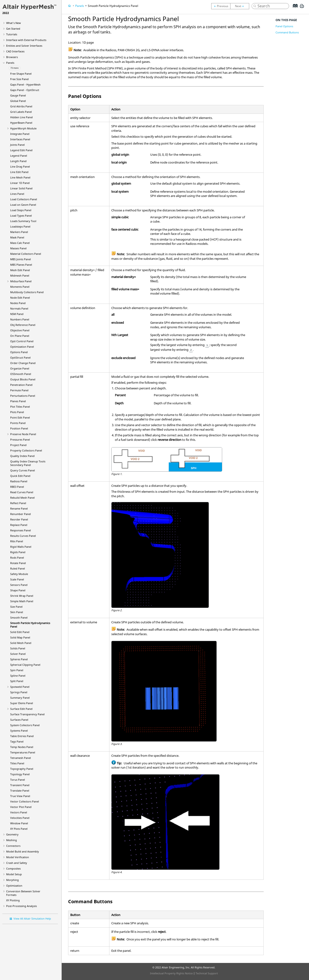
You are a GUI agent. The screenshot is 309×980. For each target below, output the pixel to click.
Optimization (14, 886)
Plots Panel (17, 412)
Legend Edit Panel (21, 150)
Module (23, 128)
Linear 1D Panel (20, 183)
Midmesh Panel (20, 276)
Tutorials (12, 34)
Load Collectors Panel (24, 199)
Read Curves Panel (22, 492)
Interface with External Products (26, 40)
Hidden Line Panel (21, 117)
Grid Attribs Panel (21, 106)
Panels (10, 63)
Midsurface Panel (21, 281)
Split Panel (17, 681)
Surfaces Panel (19, 720)
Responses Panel (21, 530)
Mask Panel (17, 237)
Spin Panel (17, 670)
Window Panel (19, 823)
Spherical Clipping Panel (25, 665)
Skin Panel (17, 612)
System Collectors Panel (25, 725)
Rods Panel (17, 558)
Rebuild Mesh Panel (22, 498)
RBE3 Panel (17, 487)
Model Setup (14, 874)
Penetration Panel (21, 385)
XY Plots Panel (19, 829)
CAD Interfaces (15, 51)
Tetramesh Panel (21, 758)
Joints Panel (17, 145)
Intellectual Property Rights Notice (171, 973)
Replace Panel (19, 525)
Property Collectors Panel (26, 450)
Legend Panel (19, 156)
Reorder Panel (19, 519)
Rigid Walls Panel (21, 547)
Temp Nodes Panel (22, 747)
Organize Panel (20, 368)
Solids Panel (18, 648)
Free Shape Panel (21, 74)
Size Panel (16, 607)
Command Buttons (287, 32)
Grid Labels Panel (21, 112)
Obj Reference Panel (23, 325)
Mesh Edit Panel (20, 270)
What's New (14, 23)
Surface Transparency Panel (27, 714)
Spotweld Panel (20, 687)
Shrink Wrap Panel (22, 596)
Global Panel (18, 101)
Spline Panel (18, 676)
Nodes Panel (18, 303)
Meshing (12, 840)
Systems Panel (19, 731)
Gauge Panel (18, 95)
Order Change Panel (23, 363)
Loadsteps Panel (20, 226)
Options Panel (19, 352)
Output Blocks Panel (23, 379)
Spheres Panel (19, 659)
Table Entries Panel (22, 736)
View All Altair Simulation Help (32, 918)
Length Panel (18, 161)
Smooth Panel (19, 618)
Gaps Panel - (25, 84)
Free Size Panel (19, 79)
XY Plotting (13, 900)
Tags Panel (17, 741)
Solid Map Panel (20, 637)
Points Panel (18, 423)
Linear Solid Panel (21, 188)
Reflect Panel (18, 503)
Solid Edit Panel (20, 632)
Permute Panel (19, 390)
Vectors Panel (19, 812)
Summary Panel (20, 698)
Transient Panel (20, 785)
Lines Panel (17, 194)
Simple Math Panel (22, 601)
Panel (21, 123)
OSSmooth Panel (21, 374)
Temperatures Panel (23, 752)
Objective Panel (20, 330)
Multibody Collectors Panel (27, 292)
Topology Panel (20, 774)
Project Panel (18, 445)
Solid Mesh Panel (21, 643)
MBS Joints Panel (21, 259)
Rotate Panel (18, 563)
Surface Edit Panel (21, 709)
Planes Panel (18, 401)
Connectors (13, 846)
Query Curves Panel (23, 470)
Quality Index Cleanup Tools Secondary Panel (28, 463)
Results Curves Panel (23, 536)
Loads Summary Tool (23, 221)
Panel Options (284, 26)
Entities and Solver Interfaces (24, 46)
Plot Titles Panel (20, 407)
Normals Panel (19, 308)
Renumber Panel (21, 514)
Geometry (12, 834)
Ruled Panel (18, 568)
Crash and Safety (17, 863)
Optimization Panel (22, 347)
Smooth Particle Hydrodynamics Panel (113, 6)
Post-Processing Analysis (21, 906)
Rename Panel (19, 508)
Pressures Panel (20, 440)
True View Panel (20, 796)
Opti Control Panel (22, 341)
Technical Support (207, 973)
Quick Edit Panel (20, 476)
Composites (13, 868)
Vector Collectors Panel (25, 801)
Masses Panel (18, 248)
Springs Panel (19, 692)
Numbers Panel (20, 319)
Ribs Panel (17, 541)
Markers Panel (19, 232)
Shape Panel (18, 590)
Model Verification (18, 857)
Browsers (12, 57)
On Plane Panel (20, 336)
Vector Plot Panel (21, 807)
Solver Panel (18, 654)
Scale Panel (17, 579)
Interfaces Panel (20, 139)
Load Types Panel (21, 216)
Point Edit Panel (20, 417)
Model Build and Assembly (23, 851)
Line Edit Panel (19, 172)
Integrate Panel (20, 134)
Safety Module (19, 574)
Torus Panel (18, 780)
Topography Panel (22, 769)
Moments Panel (20, 287)
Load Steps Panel (21, 210)
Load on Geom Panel (23, 205)
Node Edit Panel (20, 298)
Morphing (12, 880)
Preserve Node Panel (23, 434)
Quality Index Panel (22, 456)
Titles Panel (17, 763)
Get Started (13, 29)
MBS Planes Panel (21, 265)
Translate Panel (20, 791)
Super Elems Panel (22, 703)
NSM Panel (17, 314)
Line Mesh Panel (20, 177)
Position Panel (19, 428)
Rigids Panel (18, 552)
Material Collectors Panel (26, 254)
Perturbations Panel (23, 396)
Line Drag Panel (20, 166)
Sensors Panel (19, 585)
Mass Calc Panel (20, 243)
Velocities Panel (20, 818)
